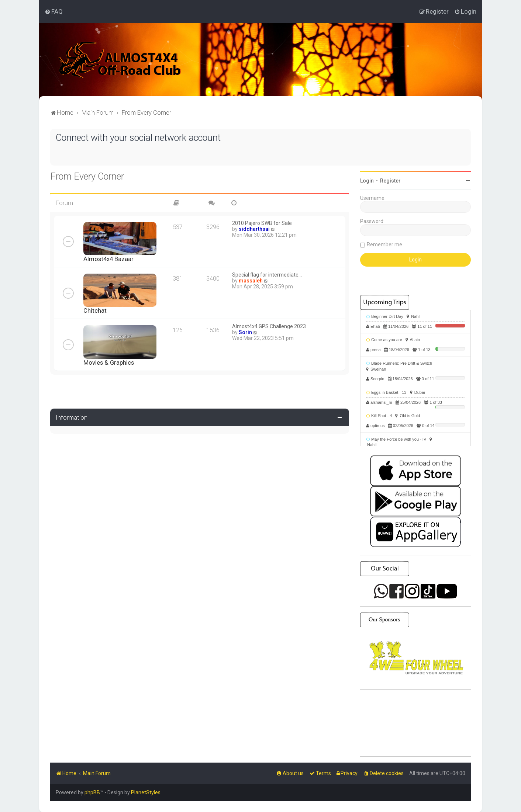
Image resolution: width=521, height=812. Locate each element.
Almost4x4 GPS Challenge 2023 (269, 326)
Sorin (245, 332)
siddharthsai (254, 229)
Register (390, 181)
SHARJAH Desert (415, 723)
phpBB (92, 792)
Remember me (384, 244)
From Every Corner (87, 176)
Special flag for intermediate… (267, 275)
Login (367, 181)
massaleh (251, 281)
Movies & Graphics (109, 362)
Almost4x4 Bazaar (108, 259)
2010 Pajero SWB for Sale (262, 223)
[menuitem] (54, 11)
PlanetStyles (146, 792)
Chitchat (95, 310)
